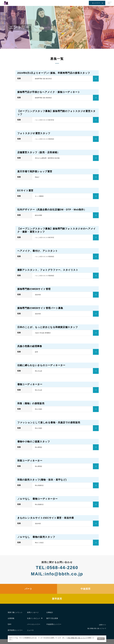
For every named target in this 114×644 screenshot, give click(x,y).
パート (28, 589)
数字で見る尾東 (52, 618)
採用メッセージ (33, 612)
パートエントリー (34, 624)
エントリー (97, 3)
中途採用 (86, 589)
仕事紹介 (50, 612)
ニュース (30, 630)
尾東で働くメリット (15, 612)
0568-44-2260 (63, 568)
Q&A (10, 624)
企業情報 (11, 618)
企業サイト (103, 625)
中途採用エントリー (54, 624)
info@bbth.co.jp (64, 574)
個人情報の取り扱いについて (78, 638)
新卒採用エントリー (15, 630)
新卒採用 (57, 599)
